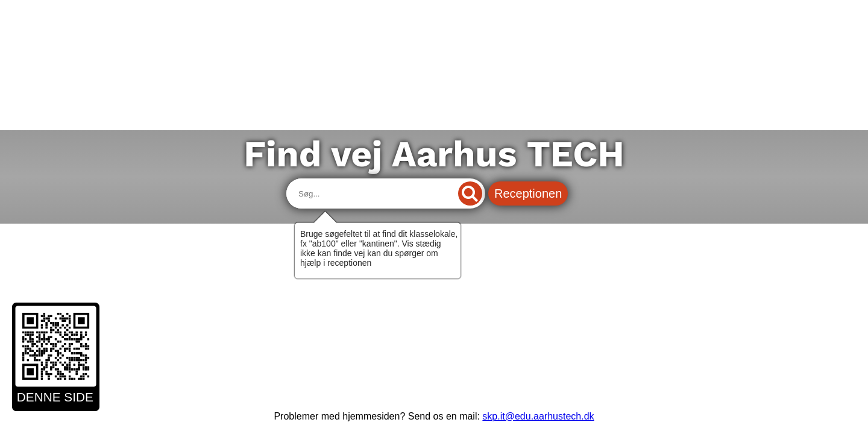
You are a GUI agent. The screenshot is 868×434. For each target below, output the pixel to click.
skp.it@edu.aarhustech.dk (538, 416)
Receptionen (528, 193)
